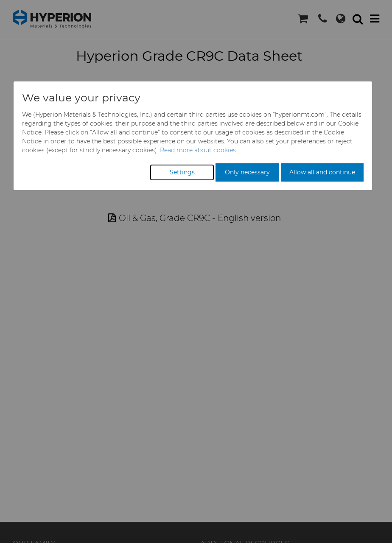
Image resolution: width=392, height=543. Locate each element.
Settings (182, 172)
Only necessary (247, 172)
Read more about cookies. (199, 150)
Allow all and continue (322, 172)
